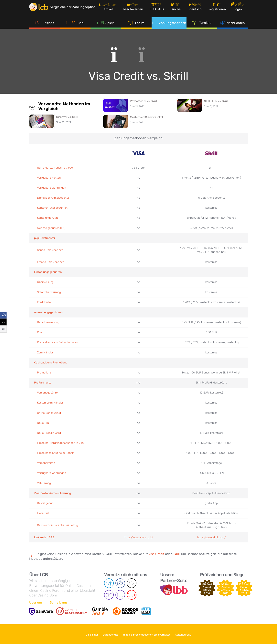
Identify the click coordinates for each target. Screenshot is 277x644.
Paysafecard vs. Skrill (143, 101)
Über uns (36, 602)
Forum (136, 26)
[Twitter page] (132, 583)
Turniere (202, 25)
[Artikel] (112, 9)
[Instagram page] (120, 595)
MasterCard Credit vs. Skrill (147, 117)
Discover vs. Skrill (67, 117)
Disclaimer (88, 634)
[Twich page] (109, 595)
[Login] (240, 9)
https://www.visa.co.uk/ (138, 537)
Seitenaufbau (187, 634)
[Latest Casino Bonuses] (41, 9)
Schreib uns (59, 602)
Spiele (106, 26)
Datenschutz (109, 634)
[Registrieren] (219, 9)
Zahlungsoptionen (169, 26)
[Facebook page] (120, 583)
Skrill (176, 554)
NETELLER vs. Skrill (216, 101)
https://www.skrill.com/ (211, 537)
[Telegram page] (109, 583)
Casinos (45, 26)
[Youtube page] (132, 595)
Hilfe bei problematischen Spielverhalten (148, 634)
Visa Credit (156, 554)
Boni (75, 26)
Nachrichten (232, 26)
